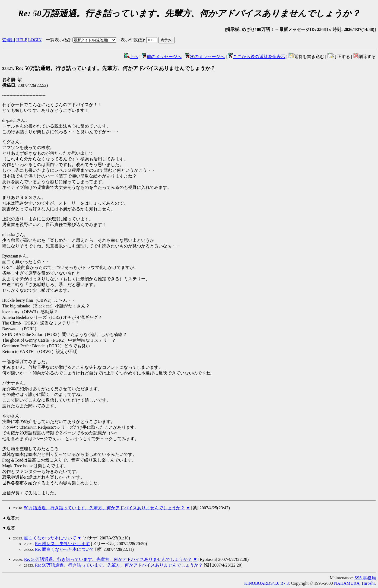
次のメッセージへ (205, 57)
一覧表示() (58, 40)
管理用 (9, 40)
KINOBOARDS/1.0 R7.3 (266, 583)
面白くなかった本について (50, 538)
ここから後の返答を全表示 (256, 57)
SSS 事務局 (365, 578)
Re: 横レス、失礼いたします (62, 544)
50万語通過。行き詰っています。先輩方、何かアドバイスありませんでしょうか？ (104, 508)
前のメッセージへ (161, 57)
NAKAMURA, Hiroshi (354, 583)
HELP (22, 40)
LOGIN (35, 40)
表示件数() (132, 40)
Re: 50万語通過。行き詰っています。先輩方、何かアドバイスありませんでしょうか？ (109, 68)
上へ (131, 57)
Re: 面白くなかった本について (65, 549)
